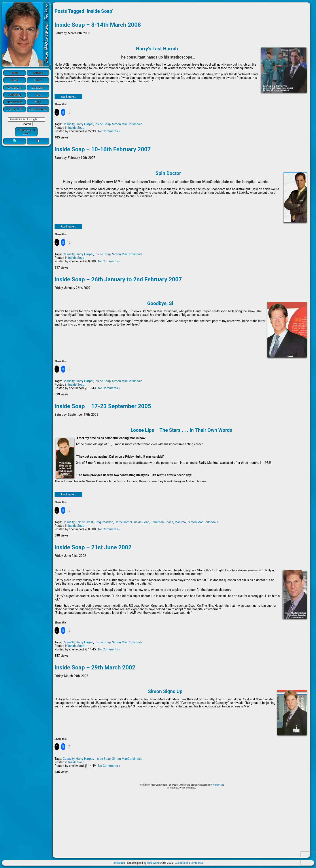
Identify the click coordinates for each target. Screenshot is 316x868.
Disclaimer (119, 863)
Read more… (68, 97)
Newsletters (15, 102)
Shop (38, 102)
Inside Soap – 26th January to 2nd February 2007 (118, 279)
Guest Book (182, 863)
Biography (38, 87)
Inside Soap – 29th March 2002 (95, 667)
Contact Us (197, 863)
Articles (38, 73)
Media (15, 80)
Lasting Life (15, 109)
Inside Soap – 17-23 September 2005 (103, 406)
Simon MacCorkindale (127, 124)
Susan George (38, 109)
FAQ (38, 95)
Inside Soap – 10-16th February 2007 (103, 149)
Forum (38, 80)
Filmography (15, 87)
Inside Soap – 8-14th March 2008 (98, 25)
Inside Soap (103, 124)
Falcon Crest (85, 522)
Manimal (180, 522)
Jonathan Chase (162, 522)
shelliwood (153, 863)
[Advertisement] (181, 825)
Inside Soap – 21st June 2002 (93, 547)
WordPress (218, 785)
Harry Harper (85, 124)
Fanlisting (14, 95)
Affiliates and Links (26, 132)
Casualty (69, 124)
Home (15, 73)
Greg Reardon (104, 522)
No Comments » (109, 131)
